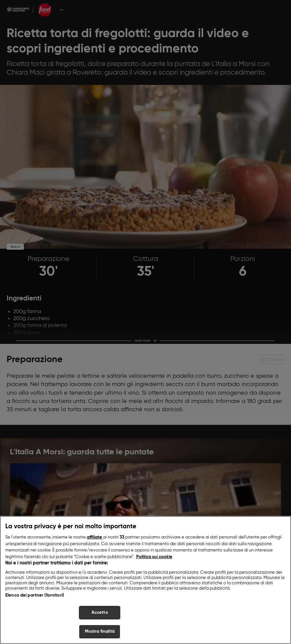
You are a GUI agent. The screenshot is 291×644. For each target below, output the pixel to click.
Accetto (100, 614)
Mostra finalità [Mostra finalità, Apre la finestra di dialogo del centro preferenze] (100, 634)
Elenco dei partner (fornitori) (35, 597)
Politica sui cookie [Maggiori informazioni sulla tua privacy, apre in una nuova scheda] (154, 559)
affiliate (95, 539)
